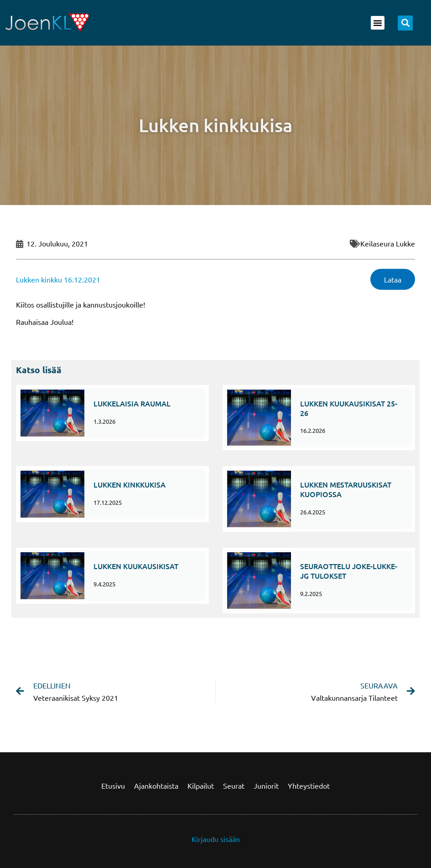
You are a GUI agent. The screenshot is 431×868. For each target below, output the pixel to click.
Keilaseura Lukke (388, 243)
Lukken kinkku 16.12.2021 (58, 279)
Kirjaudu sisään (216, 839)
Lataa (393, 279)
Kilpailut (201, 786)
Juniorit (266, 786)
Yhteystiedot (309, 786)
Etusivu (113, 786)
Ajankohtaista (156, 786)
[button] (378, 23)
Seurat (234, 786)
